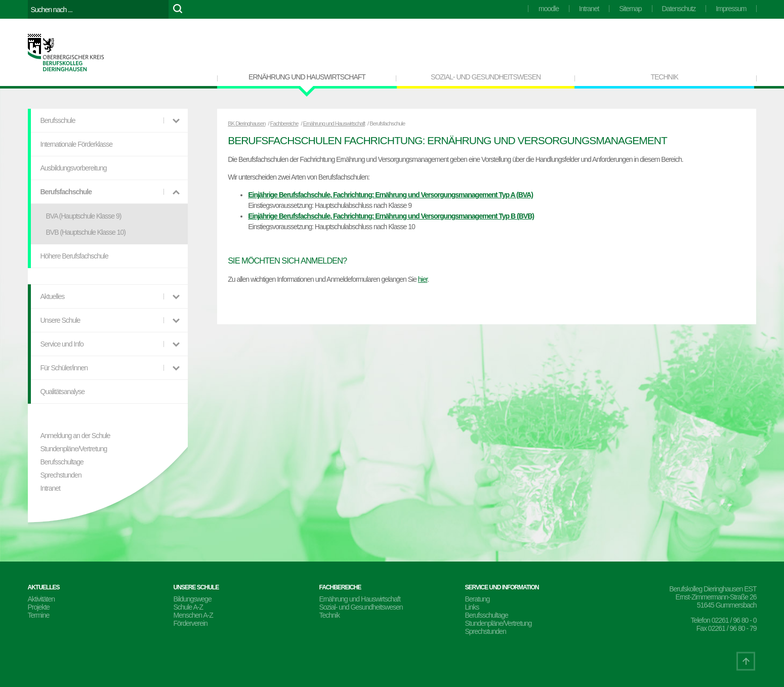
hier (423, 279)
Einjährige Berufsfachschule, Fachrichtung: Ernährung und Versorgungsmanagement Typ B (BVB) (391, 216)
